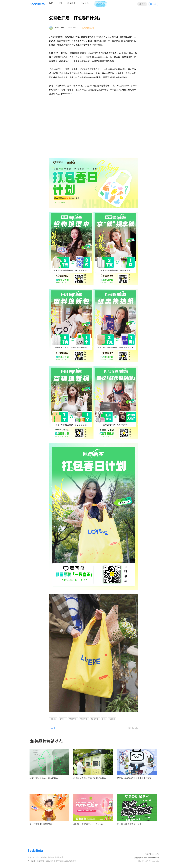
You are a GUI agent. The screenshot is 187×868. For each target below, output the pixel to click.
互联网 (112, 719)
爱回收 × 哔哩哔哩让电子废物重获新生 (134, 778)
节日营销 (73, 719)
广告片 (63, 719)
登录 (154, 4)
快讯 (51, 3)
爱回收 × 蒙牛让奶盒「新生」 (130, 824)
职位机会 (85, 3)
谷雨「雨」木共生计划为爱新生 (44, 778)
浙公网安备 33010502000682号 (147, 858)
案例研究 (71, 3)
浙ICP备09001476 (152, 854)
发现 (60, 3)
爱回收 (53, 719)
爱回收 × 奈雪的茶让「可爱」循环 (89, 824)
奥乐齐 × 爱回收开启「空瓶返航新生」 (91, 778)
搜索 (143, 4)
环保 (104, 719)
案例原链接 (90, 28)
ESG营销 (95, 719)
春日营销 (84, 719)
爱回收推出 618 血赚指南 (41, 824)
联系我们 (40, 861)
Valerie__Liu (59, 28)
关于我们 (31, 861)
